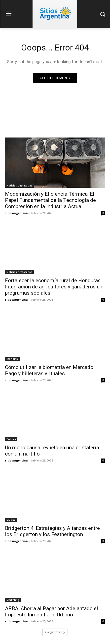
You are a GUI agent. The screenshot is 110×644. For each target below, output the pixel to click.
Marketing (13, 600)
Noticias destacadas (19, 185)
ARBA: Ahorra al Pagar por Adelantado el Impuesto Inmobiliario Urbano (52, 612)
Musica (11, 520)
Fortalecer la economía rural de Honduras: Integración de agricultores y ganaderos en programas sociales (54, 287)
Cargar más (55, 632)
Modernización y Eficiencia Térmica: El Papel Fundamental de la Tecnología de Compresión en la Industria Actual (50, 200)
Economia (13, 359)
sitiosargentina (16, 213)
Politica (11, 439)
